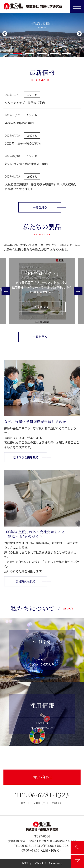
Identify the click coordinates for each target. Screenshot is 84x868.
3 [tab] (42, 54)
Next (79, 34)
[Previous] (6, 291)
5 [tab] (67, 54)
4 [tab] (54, 54)
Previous (5, 34)
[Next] (78, 291)
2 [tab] (30, 54)
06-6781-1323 (42, 795)
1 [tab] (17, 54)
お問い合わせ (42, 777)
